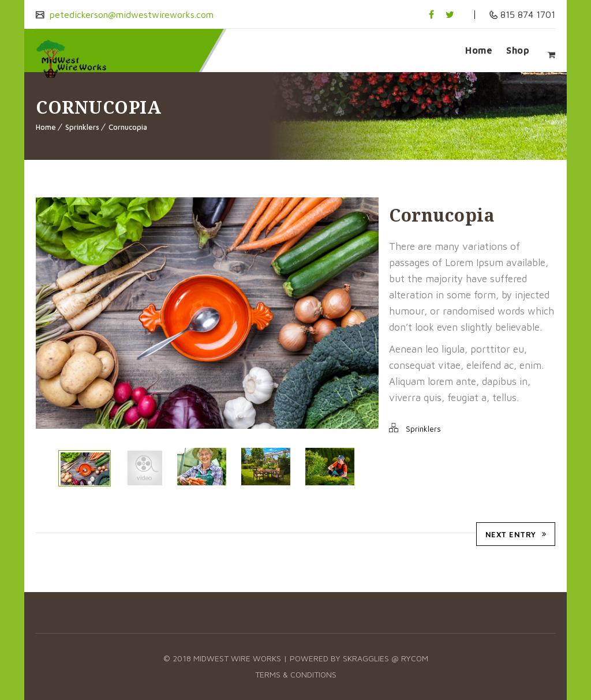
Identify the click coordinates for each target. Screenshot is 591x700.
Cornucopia (128, 127)
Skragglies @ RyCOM (386, 658)
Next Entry (516, 534)
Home (479, 50)
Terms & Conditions (296, 674)
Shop (518, 50)
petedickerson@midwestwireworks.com (130, 14)
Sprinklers (82, 127)
